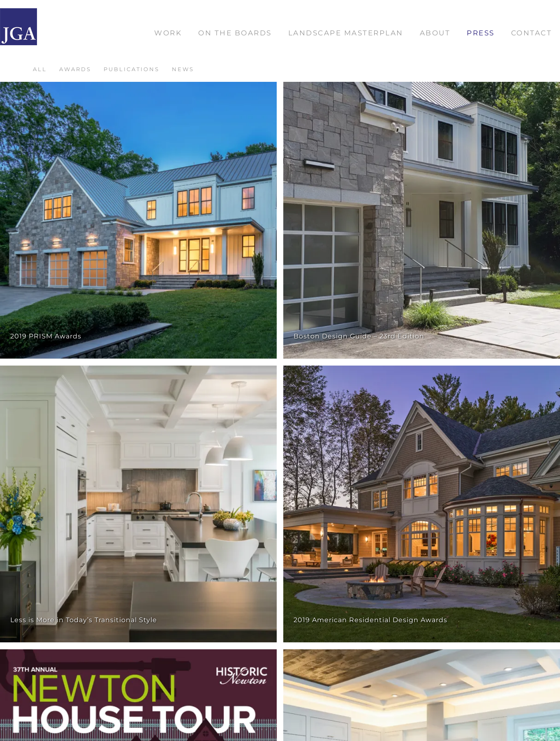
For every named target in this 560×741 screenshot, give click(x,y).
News (183, 69)
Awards (75, 69)
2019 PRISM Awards (46, 336)
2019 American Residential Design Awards (370, 620)
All (40, 69)
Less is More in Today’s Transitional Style (84, 620)
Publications (132, 69)
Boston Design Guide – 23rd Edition (359, 336)
